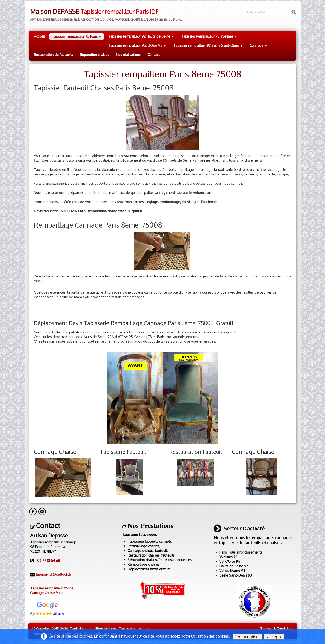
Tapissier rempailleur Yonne (52, 588)
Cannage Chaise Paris (47, 593)
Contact (154, 55)
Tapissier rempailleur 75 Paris (77, 36)
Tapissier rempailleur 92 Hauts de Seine (141, 36)
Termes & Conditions (277, 629)
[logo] (106, 13)
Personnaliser (247, 637)
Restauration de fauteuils (53, 55)
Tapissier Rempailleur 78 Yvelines (209, 36)
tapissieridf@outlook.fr (53, 574)
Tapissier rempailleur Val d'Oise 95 (137, 45)
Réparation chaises (94, 55)
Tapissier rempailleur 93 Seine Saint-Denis (208, 45)
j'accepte (274, 637)
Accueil (39, 36)
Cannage (259, 45)
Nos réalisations (128, 55)
